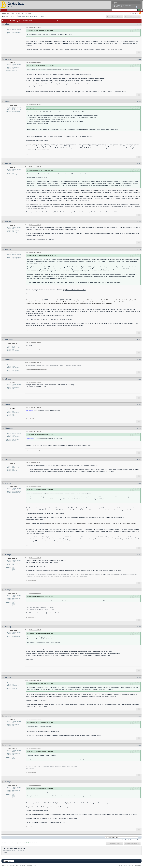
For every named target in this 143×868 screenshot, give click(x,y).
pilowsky (8, 379)
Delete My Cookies (21, 865)
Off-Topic (18, 13)
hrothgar (8, 555)
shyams (8, 59)
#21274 (139, 555)
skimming (89, 304)
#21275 (139, 590)
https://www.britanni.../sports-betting (74, 290)
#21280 (139, 782)
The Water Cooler (27, 13)
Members (11, 10)
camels (46, 300)
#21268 (139, 359)
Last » (42, 16)
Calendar (17, 10)
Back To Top (5, 865)
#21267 (139, 340)
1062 (20, 16)
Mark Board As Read (31, 865)
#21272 (139, 460)
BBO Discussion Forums (8, 13)
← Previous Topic (119, 840)
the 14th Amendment (39, 523)
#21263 (139, 102)
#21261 (139, 24)
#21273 (139, 483)
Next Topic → (138, 840)
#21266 (139, 249)
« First (13, 16)
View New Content (134, 13)
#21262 (139, 59)
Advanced (141, 10)
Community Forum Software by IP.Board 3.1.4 (130, 865)
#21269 (139, 379)
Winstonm (9, 339)
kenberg (8, 102)
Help (138, 7)
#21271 (139, 428)
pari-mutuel (69, 300)
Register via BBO (119, 7)
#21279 (139, 745)
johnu (7, 24)
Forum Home (12, 865)
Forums (4, 10)
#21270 (139, 405)
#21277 (139, 677)
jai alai (62, 300)
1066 (35, 16)
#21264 (139, 164)
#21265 (139, 222)
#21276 (139, 627)
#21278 (139, 716)
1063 (24, 16)
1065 (31, 16)
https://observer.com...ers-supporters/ (36, 700)
